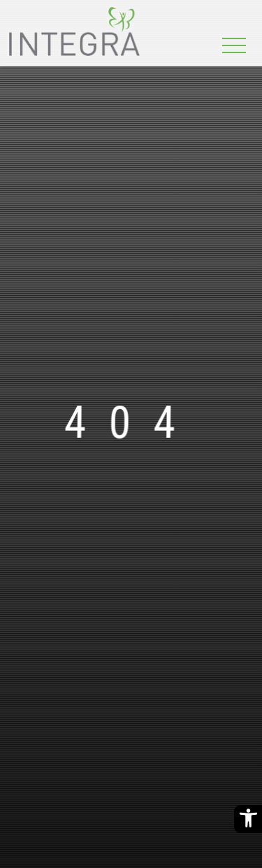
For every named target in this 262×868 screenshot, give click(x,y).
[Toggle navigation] (234, 47)
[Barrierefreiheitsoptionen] (248, 819)
